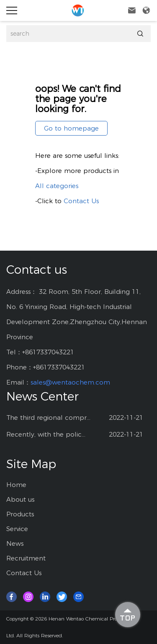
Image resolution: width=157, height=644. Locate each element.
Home (16, 485)
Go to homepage (71, 128)
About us (20, 499)
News (15, 543)
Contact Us (81, 201)
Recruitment (26, 558)
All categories (57, 186)
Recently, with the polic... (46, 434)
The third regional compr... (48, 418)
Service (17, 529)
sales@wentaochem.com (70, 382)
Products (20, 514)
